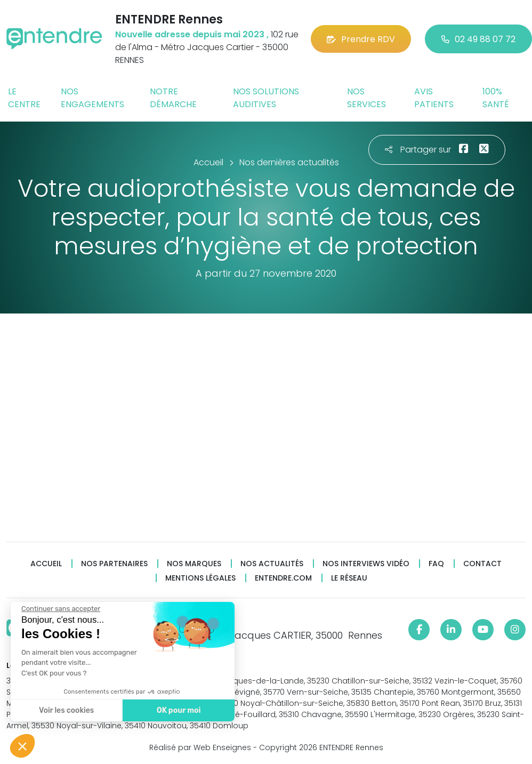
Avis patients (434, 98)
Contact (482, 564)
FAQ (436, 564)
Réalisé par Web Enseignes (200, 747)
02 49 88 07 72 (478, 39)
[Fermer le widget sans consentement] (60, 609)
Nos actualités (272, 564)
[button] (22, 746)
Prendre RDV (361, 39)
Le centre (24, 98)
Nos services (366, 98)
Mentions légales (200, 578)
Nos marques (194, 564)
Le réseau (349, 578)
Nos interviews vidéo (366, 564)
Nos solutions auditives (266, 98)
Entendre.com (283, 578)
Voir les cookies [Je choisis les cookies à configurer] (66, 710)
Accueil (46, 564)
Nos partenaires (114, 564)
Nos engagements (92, 98)
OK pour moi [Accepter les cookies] (178, 710)
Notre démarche (173, 98)
